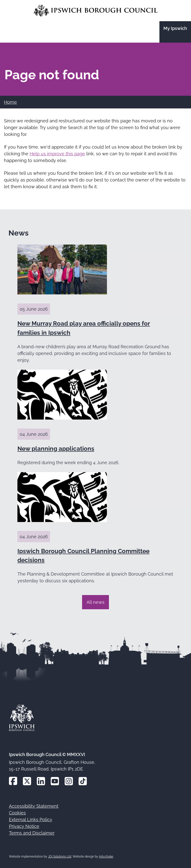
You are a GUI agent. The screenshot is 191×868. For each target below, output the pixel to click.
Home (10, 102)
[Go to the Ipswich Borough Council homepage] (96, 11)
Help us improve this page (57, 154)
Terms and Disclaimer (32, 833)
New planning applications (56, 449)
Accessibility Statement (34, 806)
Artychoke (106, 857)
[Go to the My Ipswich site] (175, 32)
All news (95, 602)
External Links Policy (31, 820)
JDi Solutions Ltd (60, 857)
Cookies (17, 813)
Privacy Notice (24, 826)
